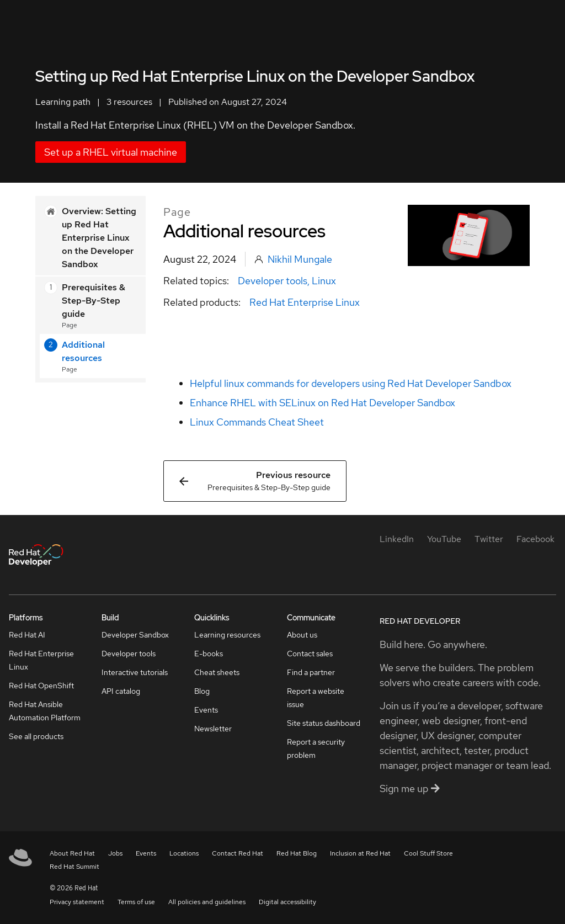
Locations (184, 853)
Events (206, 710)
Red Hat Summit (74, 867)
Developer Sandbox (135, 635)
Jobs (115, 853)
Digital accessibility (287, 902)
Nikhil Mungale (300, 259)
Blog (202, 691)
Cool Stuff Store (428, 853)
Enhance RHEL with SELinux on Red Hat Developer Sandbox (323, 403)
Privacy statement (77, 902)
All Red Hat (508, 20)
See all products (36, 736)
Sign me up (410, 788)
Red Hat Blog (297, 853)
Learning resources (227, 635)
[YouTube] (444, 539)
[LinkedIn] (397, 539)
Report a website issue (316, 698)
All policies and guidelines (207, 902)
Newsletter (213, 729)
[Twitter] (489, 539)
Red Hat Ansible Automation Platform (45, 711)
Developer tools (273, 281)
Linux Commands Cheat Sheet (257, 422)
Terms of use (136, 902)
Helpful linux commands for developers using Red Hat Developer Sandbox (351, 383)
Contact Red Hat (238, 853)
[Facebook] (535, 539)
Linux (324, 281)
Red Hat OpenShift (41, 686)
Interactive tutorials (135, 672)
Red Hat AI (27, 635)
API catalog (121, 691)
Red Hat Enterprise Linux (305, 302)
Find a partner (311, 672)
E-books (209, 654)
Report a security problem (316, 748)
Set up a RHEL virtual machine (111, 152)
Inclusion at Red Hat (360, 853)
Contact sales (310, 654)
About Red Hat (72, 853)
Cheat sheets (217, 672)
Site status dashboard (324, 723)
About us (302, 635)
